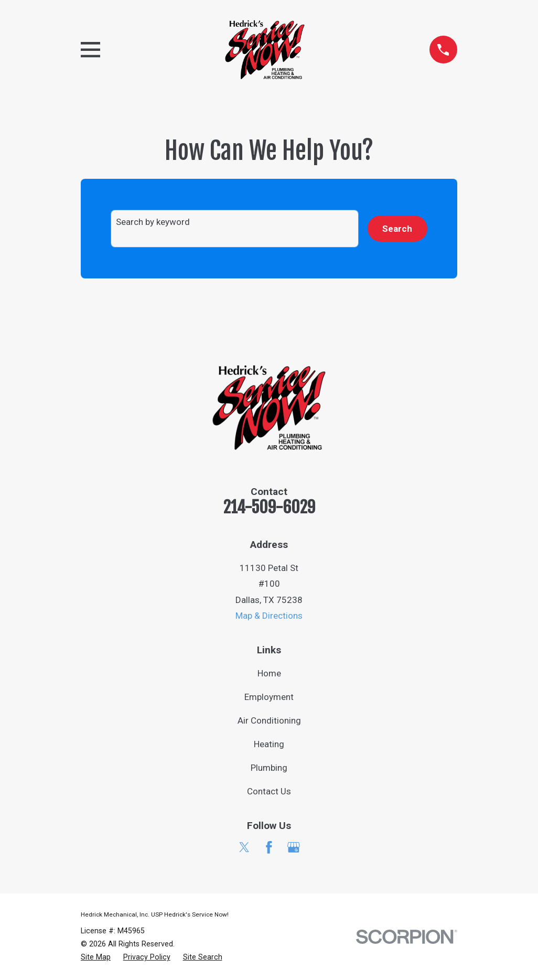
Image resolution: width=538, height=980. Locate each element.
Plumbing (269, 768)
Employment (269, 697)
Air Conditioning (269, 720)
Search (397, 229)
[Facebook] (269, 847)
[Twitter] (244, 847)
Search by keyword (153, 222)
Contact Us (269, 791)
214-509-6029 (269, 507)
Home (269, 673)
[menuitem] (96, 957)
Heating (269, 744)
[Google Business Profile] (294, 847)
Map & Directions (269, 616)
